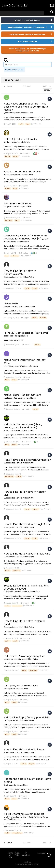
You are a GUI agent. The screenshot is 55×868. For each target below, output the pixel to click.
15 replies (26, 442)
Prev (10, 86)
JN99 (6, 785)
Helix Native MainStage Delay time (24, 656)
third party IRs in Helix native (21, 686)
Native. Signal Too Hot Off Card (22, 395)
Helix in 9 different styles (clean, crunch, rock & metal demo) (23, 426)
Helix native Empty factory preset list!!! (27, 717)
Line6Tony (8, 817)
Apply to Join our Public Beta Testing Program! (28, 27)
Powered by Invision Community (27, 864)
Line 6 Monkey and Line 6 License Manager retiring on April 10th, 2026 (28, 50)
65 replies (25, 154)
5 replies (23, 186)
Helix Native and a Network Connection (27, 460)
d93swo (7, 306)
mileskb (7, 242)
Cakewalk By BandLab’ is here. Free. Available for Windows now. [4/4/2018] (27, 237)
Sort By (48, 90)
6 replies (28, 377)
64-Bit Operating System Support (24, 814)
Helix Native (29, 277)
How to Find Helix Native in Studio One (27, 554)
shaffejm (7, 398)
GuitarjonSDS (9, 430)
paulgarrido (9, 659)
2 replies (28, 218)
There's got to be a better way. (23, 172)
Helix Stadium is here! (27, 41)
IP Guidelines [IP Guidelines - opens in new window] (26, 854)
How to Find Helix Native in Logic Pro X (27, 524)
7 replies (23, 796)
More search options (14, 70)
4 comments (26, 638)
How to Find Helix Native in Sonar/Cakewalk (20, 272)
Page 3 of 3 (27, 86)
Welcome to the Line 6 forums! (27, 20)
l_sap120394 (9, 113)
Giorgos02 (8, 207)
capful (6, 689)
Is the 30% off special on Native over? (27, 333)
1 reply (25, 318)
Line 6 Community (15, 5)
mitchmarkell (9, 175)
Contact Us (42, 853)
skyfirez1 (7, 142)
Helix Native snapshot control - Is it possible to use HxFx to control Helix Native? (26, 107)
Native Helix (11, 303)
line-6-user (8, 366)
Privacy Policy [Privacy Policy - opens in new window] (17, 854)
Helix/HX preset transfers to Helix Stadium (27, 34)
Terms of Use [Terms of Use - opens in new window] (10, 855)
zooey (6, 336)
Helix (31, 113)
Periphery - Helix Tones (18, 204)
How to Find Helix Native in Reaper (25, 749)
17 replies (23, 253)
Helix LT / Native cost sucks (20, 139)
